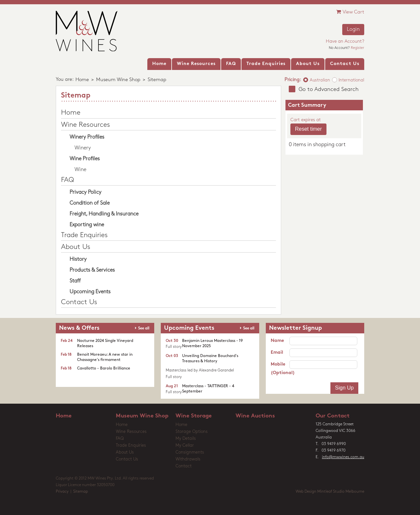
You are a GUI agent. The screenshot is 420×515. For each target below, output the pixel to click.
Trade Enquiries (84, 235)
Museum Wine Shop (118, 80)
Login (353, 30)
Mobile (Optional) (280, 369)
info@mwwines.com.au (343, 457)
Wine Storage (194, 416)
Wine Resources (85, 125)
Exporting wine (87, 225)
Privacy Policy (85, 192)
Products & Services (92, 270)
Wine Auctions (255, 416)
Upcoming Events (90, 292)
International (351, 80)
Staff (75, 281)
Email (277, 353)
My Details (186, 439)
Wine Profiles (85, 159)
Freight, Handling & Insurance (104, 214)
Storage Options (192, 432)
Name (277, 341)
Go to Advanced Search (329, 90)
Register (357, 48)
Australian (320, 80)
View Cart (350, 12)
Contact (184, 466)
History (78, 259)
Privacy (62, 492)
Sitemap (81, 492)
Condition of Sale (90, 203)
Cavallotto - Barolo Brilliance (104, 369)
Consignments (190, 452)
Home (82, 80)
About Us (76, 247)
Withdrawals (188, 459)
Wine (80, 170)
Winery (83, 148)
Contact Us (79, 302)
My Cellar (185, 446)
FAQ (67, 180)
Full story (174, 347)
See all (144, 328)
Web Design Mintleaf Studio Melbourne (330, 492)
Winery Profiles (87, 137)
